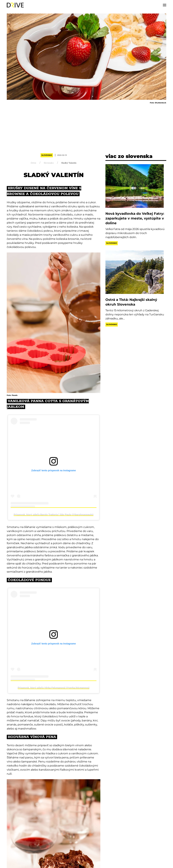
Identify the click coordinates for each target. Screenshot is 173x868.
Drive (33, 163)
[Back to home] (15, 5)
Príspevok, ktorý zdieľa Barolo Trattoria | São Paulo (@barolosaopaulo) (54, 515)
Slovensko (47, 155)
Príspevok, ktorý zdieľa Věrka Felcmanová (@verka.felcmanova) (54, 688)
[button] (165, 5)
